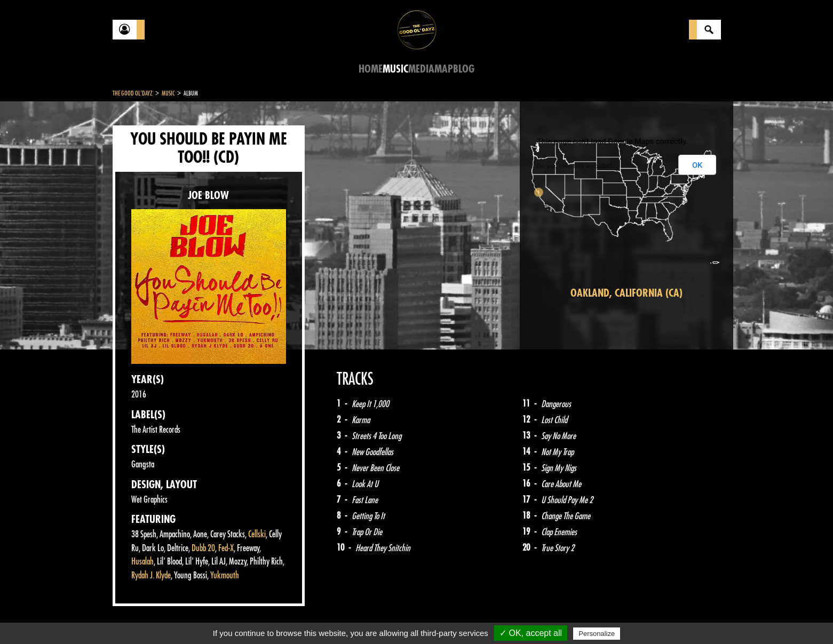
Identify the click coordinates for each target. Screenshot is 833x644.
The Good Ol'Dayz (133, 93)
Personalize (597, 634)
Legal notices (196, 617)
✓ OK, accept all (531, 633)
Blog (464, 69)
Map (444, 69)
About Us (246, 617)
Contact (139, 616)
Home (371, 69)
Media (421, 69)
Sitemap (289, 617)
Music (395, 69)
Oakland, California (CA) (626, 293)
